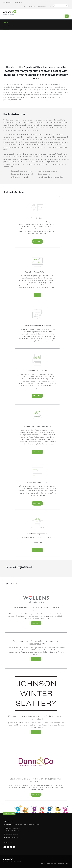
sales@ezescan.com (14, 834)
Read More (36, 623)
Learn (37, 295)
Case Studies (41, 6)
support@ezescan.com (15, 838)
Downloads (48, 864)
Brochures (31, 6)
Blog (50, 6)
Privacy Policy (61, 864)
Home (6, 22)
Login (24, 6)
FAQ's (42, 864)
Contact (54, 864)
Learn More (37, 241)
